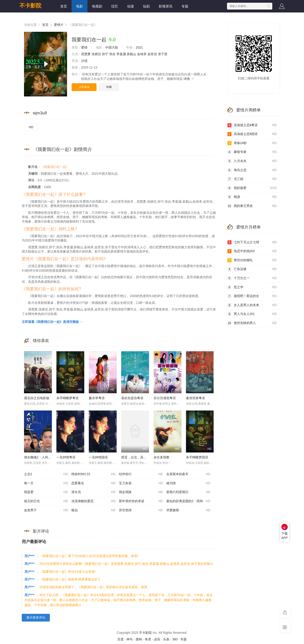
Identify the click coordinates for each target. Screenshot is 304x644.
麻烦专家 (252, 152)
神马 (130, 639)
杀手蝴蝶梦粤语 (68, 398)
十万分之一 (252, 278)
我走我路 (141, 492)
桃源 (252, 197)
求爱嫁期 (188, 510)
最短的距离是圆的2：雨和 (188, 501)
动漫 (130, 6)
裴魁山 (131, 54)
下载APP (285, 536)
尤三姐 (252, 179)
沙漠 (84, 61)
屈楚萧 (86, 54)
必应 (157, 639)
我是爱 (46, 492)
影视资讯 (166, 6)
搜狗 (139, 639)
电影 (80, 6)
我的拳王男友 (252, 206)
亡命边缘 (252, 269)
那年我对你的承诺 (141, 501)
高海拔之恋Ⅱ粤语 (252, 125)
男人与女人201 (252, 314)
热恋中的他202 (252, 251)
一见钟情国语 (98, 457)
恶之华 (252, 287)
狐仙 (93, 510)
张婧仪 (96, 54)
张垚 (112, 54)
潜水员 (93, 492)
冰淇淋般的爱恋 (93, 501)
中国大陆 (112, 47)
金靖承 (142, 54)
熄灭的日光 (46, 501)
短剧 (146, 6)
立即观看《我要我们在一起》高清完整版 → (52, 322)
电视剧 (97, 6)
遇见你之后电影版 (37, 398)
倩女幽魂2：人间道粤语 (41, 457)
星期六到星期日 (188, 492)
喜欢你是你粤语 (132, 398)
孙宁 (105, 54)
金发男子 (46, 510)
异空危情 (141, 510)
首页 (64, 6)
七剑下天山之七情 (252, 242)
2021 (139, 47)
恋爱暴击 (93, 483)
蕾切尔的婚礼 (252, 260)
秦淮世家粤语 (195, 398)
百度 (121, 639)
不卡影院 (30, 6)
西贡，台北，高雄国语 (137, 457)
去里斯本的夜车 (188, 474)
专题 (185, 6)
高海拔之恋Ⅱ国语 (252, 134)
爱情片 (59, 25)
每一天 (46, 483)
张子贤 (163, 54)
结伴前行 (141, 474)
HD (31, 127)
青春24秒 (252, 143)
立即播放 (84, 87)
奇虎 (148, 639)
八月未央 (252, 161)
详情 (189, 79)
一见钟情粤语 (66, 457)
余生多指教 (162, 457)
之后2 (46, 474)
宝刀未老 (141, 483)
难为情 (188, 483)
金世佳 (152, 54)
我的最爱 (252, 188)
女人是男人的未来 (252, 305)
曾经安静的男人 (252, 323)
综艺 (115, 6)
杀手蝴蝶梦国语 (197, 457)
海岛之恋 (252, 170)
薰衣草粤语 (97, 398)
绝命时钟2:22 (93, 474)
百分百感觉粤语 (165, 398)
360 (175, 639)
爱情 (84, 47)
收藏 (109, 87)
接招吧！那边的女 (252, 296)
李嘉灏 (121, 54)
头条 (166, 639)
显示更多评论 (36, 617)
